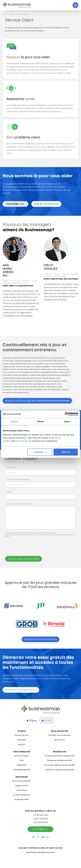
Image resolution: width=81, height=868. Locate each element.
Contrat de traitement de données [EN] (59, 765)
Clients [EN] (22, 740)
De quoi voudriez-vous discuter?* (20, 504)
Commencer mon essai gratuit (21, 690)
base (15, 204)
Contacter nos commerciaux (59, 735)
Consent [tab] (14, 421)
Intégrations (22, 765)
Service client (60, 740)
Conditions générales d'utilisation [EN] (60, 756)
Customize (40, 452)
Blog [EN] (22, 745)
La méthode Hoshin (22, 800)
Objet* (9, 492)
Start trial (41, 829)
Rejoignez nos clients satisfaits (40, 639)
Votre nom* (12, 467)
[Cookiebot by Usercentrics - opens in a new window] (67, 414)
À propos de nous (22, 735)
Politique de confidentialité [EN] (60, 760)
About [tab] (67, 421)
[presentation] (25, 547)
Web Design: (40, 852)
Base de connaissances (46, 204)
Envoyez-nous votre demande (24, 559)
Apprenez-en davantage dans (37, 401)
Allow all (66, 452)
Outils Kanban (22, 790)
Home (5, 14)
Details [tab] (40, 421)
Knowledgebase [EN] (22, 770)
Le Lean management (22, 795)
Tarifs (22, 760)
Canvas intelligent (22, 756)
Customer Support (22, 14)
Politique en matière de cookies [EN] (59, 770)
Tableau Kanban (22, 786)
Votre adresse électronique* (18, 479)
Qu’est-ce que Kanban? (22, 781)
